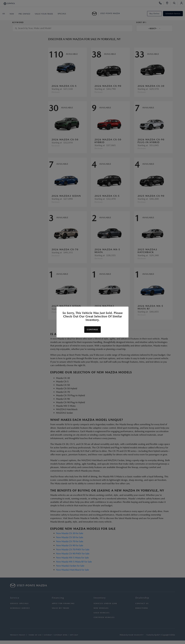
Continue (92, 330)
